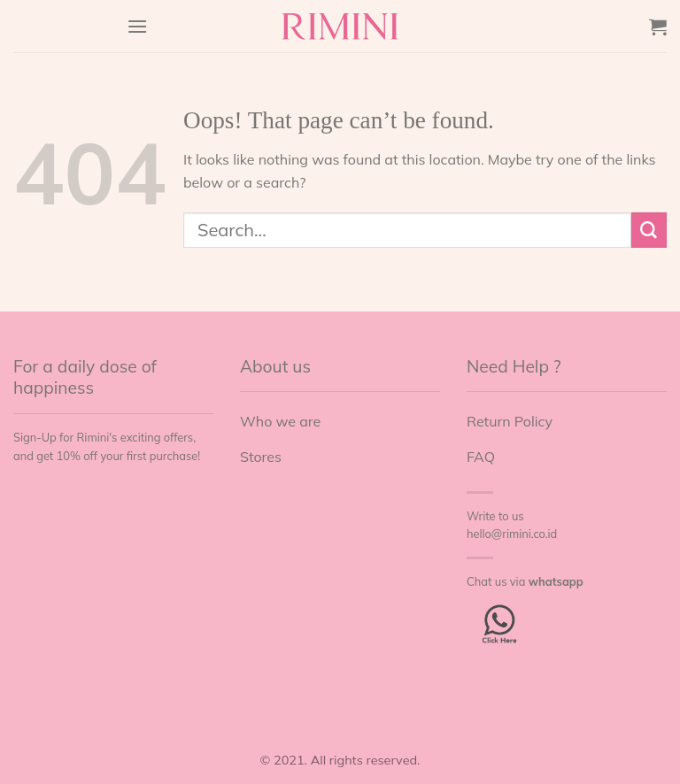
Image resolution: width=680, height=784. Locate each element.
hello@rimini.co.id (512, 534)
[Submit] (649, 230)
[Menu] (137, 26)
